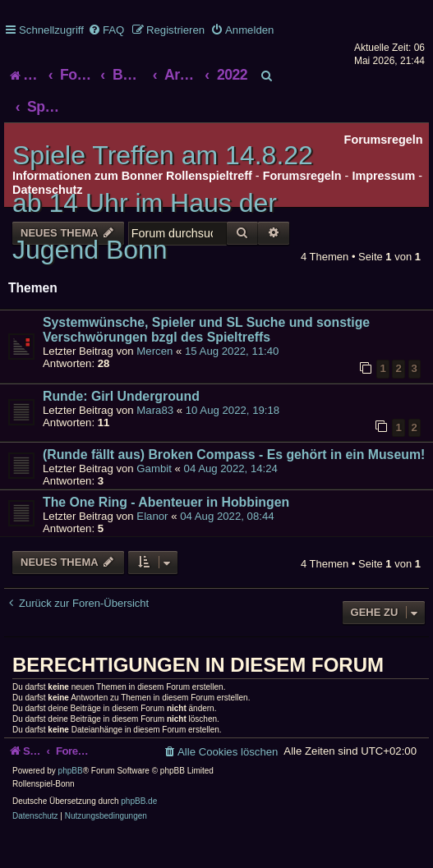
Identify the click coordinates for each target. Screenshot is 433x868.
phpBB (71, 771)
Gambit (154, 468)
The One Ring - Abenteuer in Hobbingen (166, 502)
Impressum (383, 176)
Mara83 (155, 410)
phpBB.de (139, 801)
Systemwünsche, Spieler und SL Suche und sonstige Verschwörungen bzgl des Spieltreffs (206, 330)
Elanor (152, 516)
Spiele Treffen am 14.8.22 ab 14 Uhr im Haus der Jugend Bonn (163, 202)
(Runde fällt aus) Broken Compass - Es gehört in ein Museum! (234, 455)
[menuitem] (106, 30)
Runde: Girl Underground (121, 396)
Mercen (154, 351)
